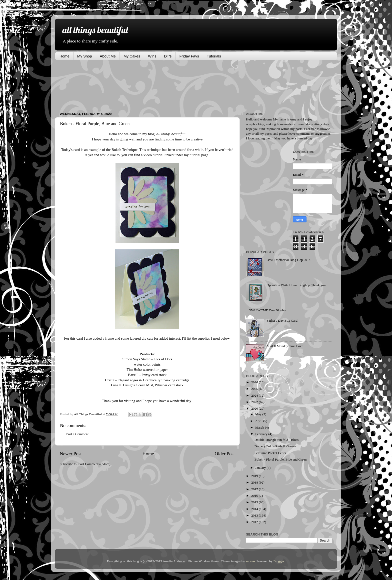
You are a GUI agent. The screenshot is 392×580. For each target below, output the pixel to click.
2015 (255, 502)
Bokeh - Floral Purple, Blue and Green (281, 459)
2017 (255, 489)
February (262, 434)
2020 (255, 408)
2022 (255, 402)
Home (64, 56)
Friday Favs (189, 56)
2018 (255, 482)
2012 (255, 522)
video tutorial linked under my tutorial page (175, 155)
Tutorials (214, 56)
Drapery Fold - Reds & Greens (275, 446)
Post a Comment (77, 434)
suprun (250, 561)
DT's (168, 56)
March (260, 427)
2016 (255, 496)
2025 (255, 389)
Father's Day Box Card (282, 320)
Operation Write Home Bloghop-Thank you (296, 285)
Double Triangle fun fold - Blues (277, 440)
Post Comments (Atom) (94, 464)
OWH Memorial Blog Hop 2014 (288, 260)
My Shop (85, 56)
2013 (255, 515)
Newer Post (71, 454)
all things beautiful (95, 30)
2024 (255, 395)
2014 (255, 509)
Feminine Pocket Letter (270, 453)
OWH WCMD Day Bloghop (268, 310)
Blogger (279, 561)
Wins (152, 56)
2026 (255, 382)
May (259, 414)
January (261, 468)
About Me (108, 56)
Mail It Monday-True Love (285, 346)
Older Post (225, 454)
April (259, 421)
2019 (255, 476)
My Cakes (132, 56)
